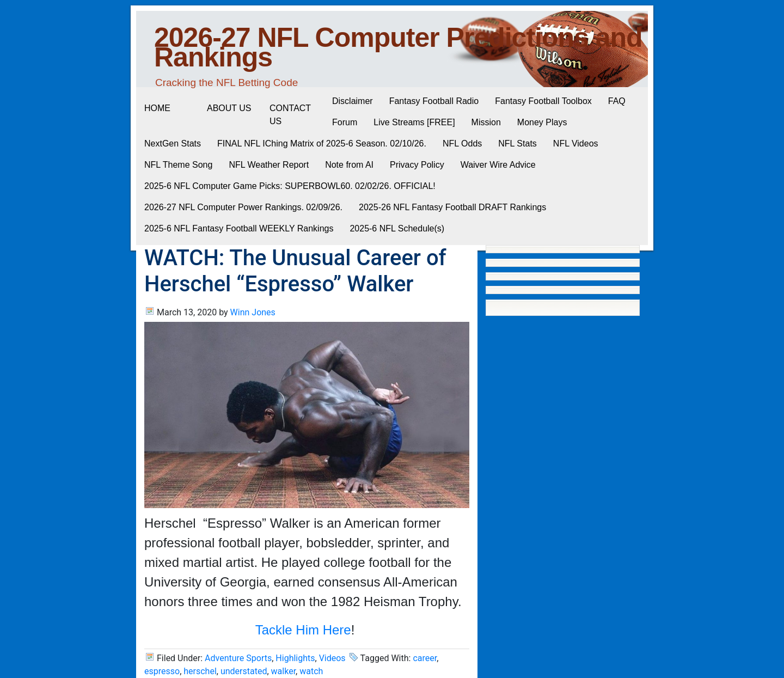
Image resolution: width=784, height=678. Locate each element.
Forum (345, 122)
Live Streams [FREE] (414, 122)
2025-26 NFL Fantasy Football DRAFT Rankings (452, 207)
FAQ (617, 101)
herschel (200, 671)
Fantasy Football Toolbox (543, 101)
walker (284, 671)
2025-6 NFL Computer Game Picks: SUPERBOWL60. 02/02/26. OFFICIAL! (290, 186)
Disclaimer (353, 101)
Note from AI (349, 165)
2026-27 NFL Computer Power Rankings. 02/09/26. (243, 207)
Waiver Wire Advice (498, 165)
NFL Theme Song (178, 165)
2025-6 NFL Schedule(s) (397, 228)
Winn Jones (253, 312)
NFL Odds (462, 143)
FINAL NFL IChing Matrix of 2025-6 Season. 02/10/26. (322, 143)
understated (244, 671)
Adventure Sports (238, 658)
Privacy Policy (417, 165)
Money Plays (542, 122)
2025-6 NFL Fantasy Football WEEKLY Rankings (239, 228)
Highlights (295, 658)
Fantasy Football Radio (434, 101)
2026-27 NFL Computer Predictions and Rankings (398, 47)
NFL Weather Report (269, 165)
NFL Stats (517, 143)
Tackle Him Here (303, 630)
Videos (332, 658)
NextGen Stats (173, 143)
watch (311, 671)
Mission (486, 122)
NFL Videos (576, 143)
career (425, 658)
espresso (162, 671)
